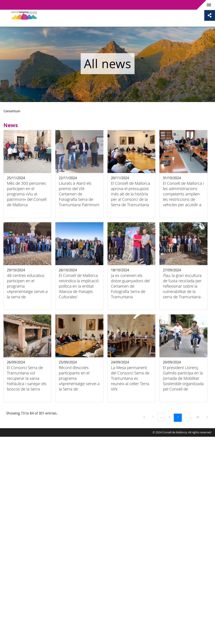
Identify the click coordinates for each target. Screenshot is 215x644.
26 (199, 417)
